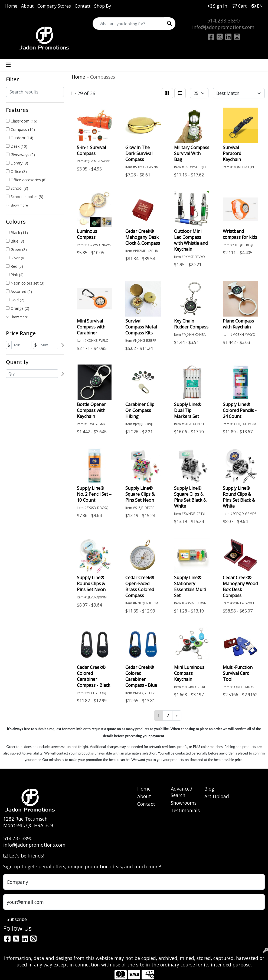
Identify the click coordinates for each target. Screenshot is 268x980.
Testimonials (184, 810)
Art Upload (217, 796)
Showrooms (184, 803)
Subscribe (17, 919)
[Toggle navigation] (8, 65)
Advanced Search (182, 792)
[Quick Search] (128, 24)
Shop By (103, 6)
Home (11, 6)
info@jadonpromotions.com (223, 27)
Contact (83, 6)
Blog (209, 789)
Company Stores (54, 6)
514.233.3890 (223, 20)
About (27, 6)
